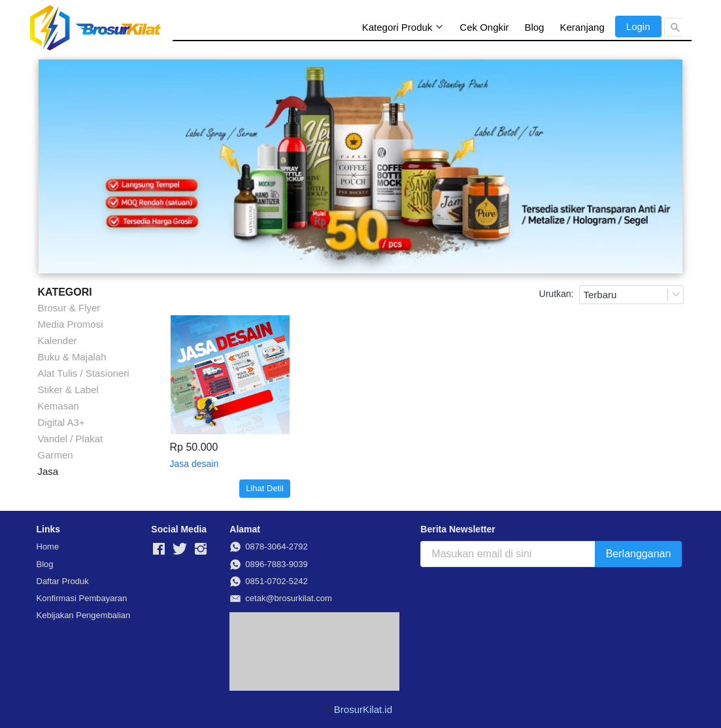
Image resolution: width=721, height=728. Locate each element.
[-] (159, 549)
